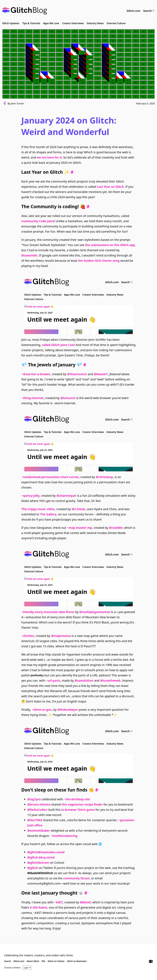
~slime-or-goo (42, 710)
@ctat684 (116, 528)
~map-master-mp (79, 528)
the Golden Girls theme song (99, 261)
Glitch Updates (11, 23)
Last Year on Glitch (110, 187)
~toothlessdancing (64, 836)
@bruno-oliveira (39, 804)
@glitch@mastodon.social (46, 852)
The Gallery (48, 514)
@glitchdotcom (38, 863)
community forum (76, 878)
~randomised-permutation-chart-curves (50, 477)
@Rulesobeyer (68, 710)
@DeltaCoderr (37, 810)
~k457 (59, 902)
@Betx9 (85, 902)
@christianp (104, 477)
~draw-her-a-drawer (36, 374)
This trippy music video (38, 509)
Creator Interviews (73, 23)
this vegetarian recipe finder (82, 804)
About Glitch (33, 961)
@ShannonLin (77, 374)
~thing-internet (32, 398)
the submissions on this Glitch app (110, 245)
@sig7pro (34, 799)
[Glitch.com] (151, 962)
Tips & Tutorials (31, 23)
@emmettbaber (39, 831)
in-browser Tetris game (78, 810)
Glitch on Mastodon (77, 961)
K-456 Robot (39, 907)
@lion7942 (35, 820)
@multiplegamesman (95, 612)
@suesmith (29, 255)
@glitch (33, 868)
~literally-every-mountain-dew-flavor (48, 612)
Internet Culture (116, 23)
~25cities (28, 636)
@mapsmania (61, 636)
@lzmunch (68, 398)
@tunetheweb (110, 680)
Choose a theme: (12, 968)
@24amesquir (66, 496)
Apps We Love (51, 23)
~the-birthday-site (77, 799)
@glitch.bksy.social (41, 857)
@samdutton (84, 680)
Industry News (95, 23)
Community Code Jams (38, 221)
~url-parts (53, 680)
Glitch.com (133, 11)
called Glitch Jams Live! (58, 345)
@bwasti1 (101, 374)
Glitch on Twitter (56, 961)
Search (149, 11)
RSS (43, 961)
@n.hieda (78, 509)
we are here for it (49, 157)
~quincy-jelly (30, 496)
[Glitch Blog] (25, 11)
